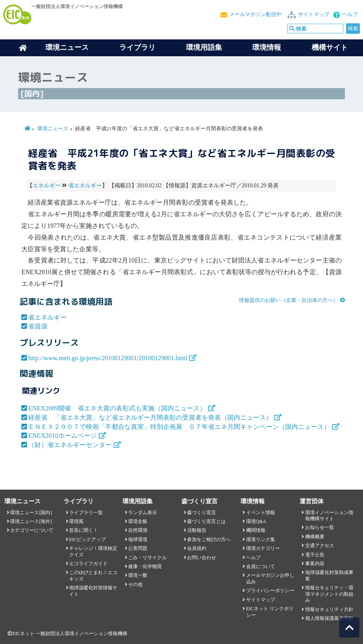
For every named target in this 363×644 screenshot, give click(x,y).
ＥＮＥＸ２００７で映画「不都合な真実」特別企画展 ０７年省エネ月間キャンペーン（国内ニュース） (179, 427)
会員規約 (197, 548)
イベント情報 (261, 513)
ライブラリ (137, 47)
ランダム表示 (143, 513)
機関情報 (256, 530)
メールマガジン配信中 (255, 14)
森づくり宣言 (202, 513)
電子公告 (315, 555)
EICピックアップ (87, 539)
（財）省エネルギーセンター (70, 445)
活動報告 (197, 530)
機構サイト (330, 47)
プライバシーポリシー (270, 591)
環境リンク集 (261, 539)
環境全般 (138, 521)
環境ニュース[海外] (31, 521)
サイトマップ (314, 14)
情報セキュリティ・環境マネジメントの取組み (329, 594)
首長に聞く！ (84, 530)
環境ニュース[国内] (31, 513)
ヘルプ (350, 14)
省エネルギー (85, 186)
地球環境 (138, 539)
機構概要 (315, 537)
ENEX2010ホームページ (62, 436)
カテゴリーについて (32, 530)
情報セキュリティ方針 (329, 609)
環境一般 (138, 575)
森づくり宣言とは (206, 521)
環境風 (76, 521)
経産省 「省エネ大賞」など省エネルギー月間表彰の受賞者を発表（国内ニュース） (150, 417)
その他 (135, 585)
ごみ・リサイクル (147, 558)
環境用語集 (204, 47)
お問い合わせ (202, 558)
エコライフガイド (88, 564)
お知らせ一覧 (320, 527)
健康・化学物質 (145, 566)
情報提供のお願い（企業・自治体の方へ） (289, 300)
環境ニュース (53, 129)
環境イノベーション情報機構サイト (329, 516)
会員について (261, 566)
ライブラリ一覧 (86, 513)
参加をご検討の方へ (209, 539)
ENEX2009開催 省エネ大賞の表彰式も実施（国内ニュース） (117, 408)
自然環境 (138, 530)
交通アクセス (320, 546)
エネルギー (47, 186)
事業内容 (315, 564)
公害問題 (138, 548)
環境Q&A (256, 521)
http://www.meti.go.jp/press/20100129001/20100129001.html (108, 358)
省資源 (38, 326)
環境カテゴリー (263, 548)
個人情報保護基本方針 (329, 618)
